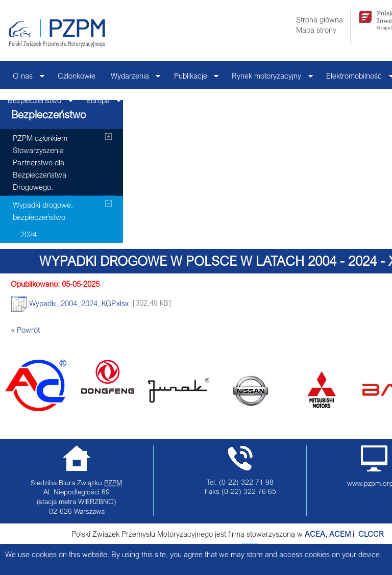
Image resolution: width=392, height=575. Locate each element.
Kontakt (147, 100)
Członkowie (77, 76)
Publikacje (193, 78)
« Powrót (25, 330)
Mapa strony (316, 30)
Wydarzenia (132, 78)
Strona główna (320, 19)
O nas (25, 78)
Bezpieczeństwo (36, 103)
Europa (100, 103)
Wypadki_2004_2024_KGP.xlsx (70, 304)
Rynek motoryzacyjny (268, 78)
